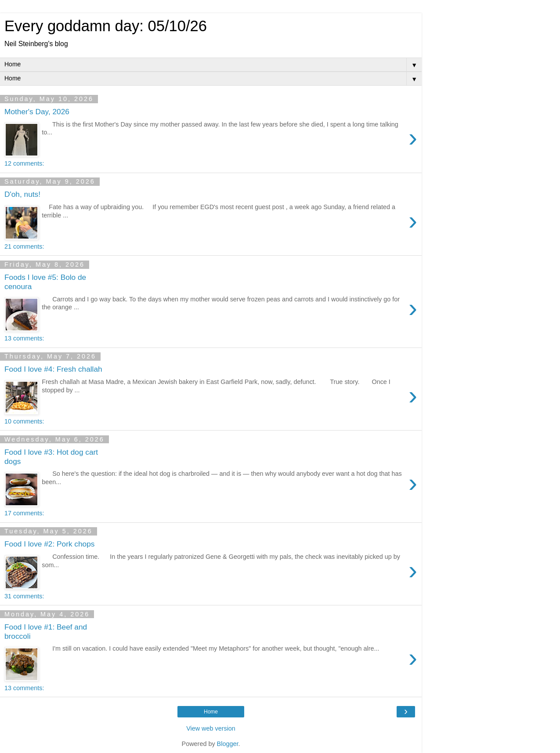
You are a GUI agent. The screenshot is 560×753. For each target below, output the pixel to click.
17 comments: (24, 513)
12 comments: (24, 163)
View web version (211, 728)
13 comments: (24, 338)
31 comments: (24, 596)
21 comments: (24, 246)
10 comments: (24, 421)
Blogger (228, 744)
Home (211, 712)
